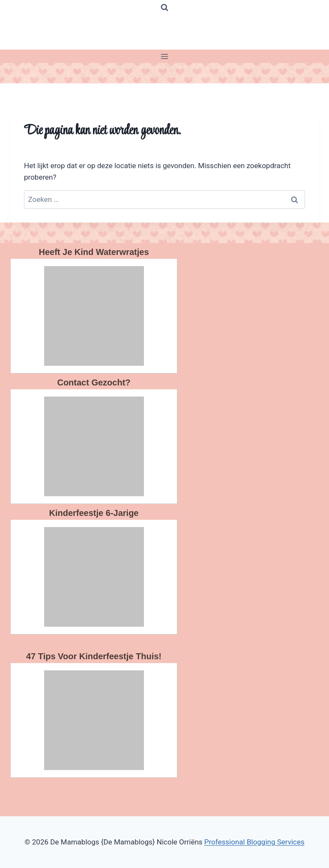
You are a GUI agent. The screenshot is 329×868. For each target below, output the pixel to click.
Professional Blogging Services (254, 842)
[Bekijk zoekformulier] (164, 8)
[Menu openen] (165, 56)
